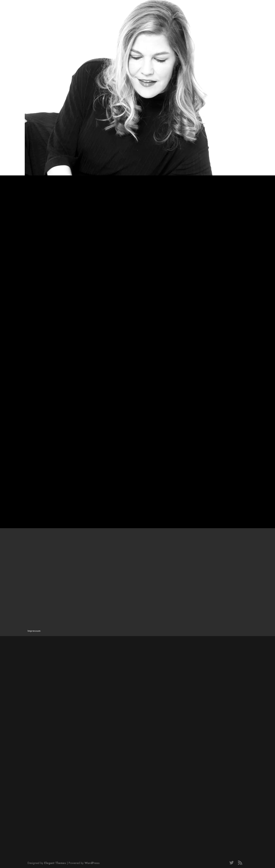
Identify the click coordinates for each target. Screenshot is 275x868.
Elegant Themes (55, 863)
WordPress (92, 863)
